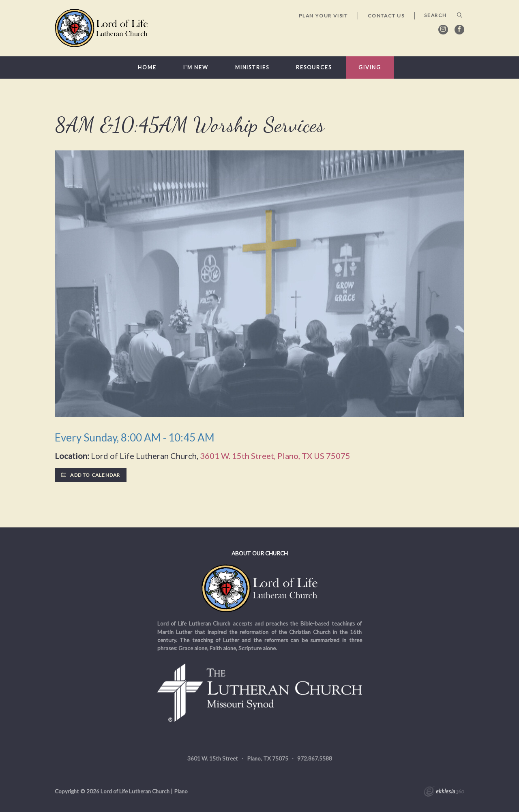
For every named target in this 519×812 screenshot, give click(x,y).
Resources (314, 67)
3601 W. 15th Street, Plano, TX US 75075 (275, 456)
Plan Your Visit (323, 16)
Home (147, 67)
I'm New (196, 67)
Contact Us (386, 16)
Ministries (252, 67)
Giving (370, 67)
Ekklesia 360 (444, 793)
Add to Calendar (91, 475)
